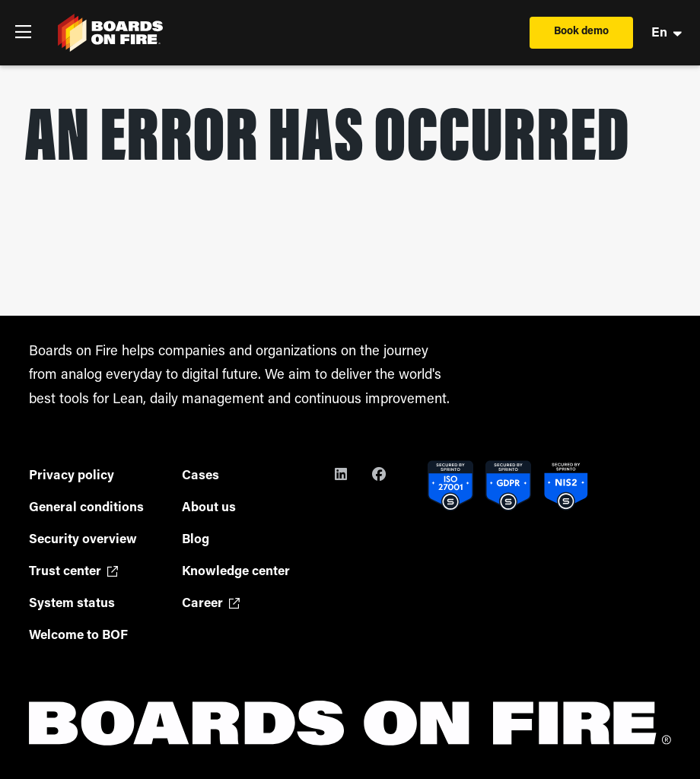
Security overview (83, 540)
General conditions (86, 508)
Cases (200, 476)
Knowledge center (236, 572)
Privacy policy (72, 476)
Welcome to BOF (78, 636)
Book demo (581, 32)
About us (209, 508)
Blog (196, 540)
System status (72, 604)
